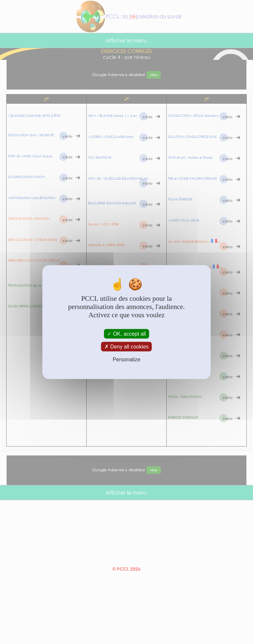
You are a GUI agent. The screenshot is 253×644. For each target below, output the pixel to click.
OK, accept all (126, 334)
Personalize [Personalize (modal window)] (126, 360)
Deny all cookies (126, 346)
